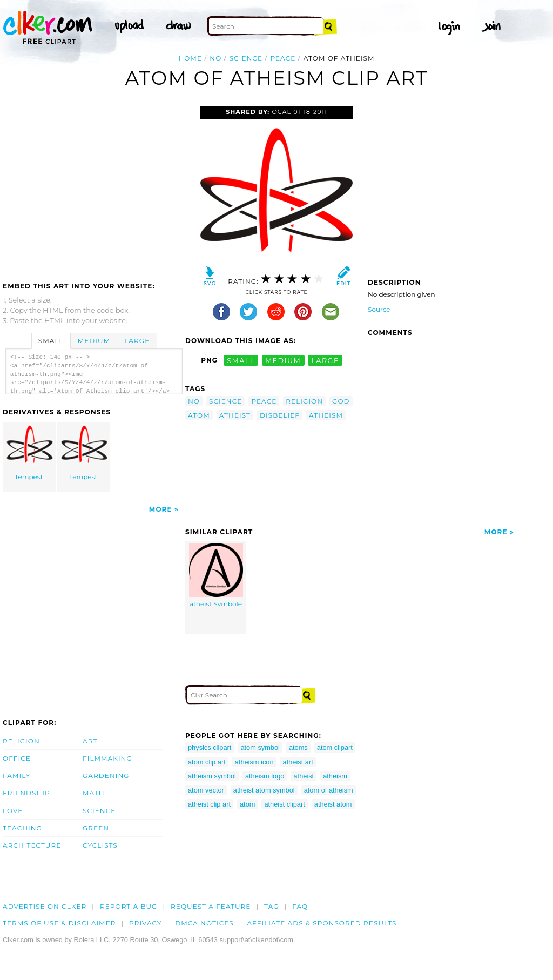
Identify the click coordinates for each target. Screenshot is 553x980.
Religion (21, 741)
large (325, 360)
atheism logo (265, 776)
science (246, 58)
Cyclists (100, 845)
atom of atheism (329, 790)
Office (17, 758)
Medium (94, 341)
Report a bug (129, 906)
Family (16, 776)
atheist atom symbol (264, 790)
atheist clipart (284, 804)
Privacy (146, 923)
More (161, 509)
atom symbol (260, 747)
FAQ (300, 906)
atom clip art (207, 762)
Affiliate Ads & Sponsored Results (322, 923)
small (241, 360)
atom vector (206, 790)
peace (283, 58)
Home (190, 58)
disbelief (280, 415)
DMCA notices (204, 923)
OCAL (281, 112)
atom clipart (335, 747)
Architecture (32, 845)
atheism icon (254, 762)
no (215, 58)
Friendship (26, 793)
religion (304, 401)
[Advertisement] (93, 187)
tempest (30, 452)
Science (99, 811)
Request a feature (211, 906)
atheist (235, 415)
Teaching (22, 828)
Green (96, 828)
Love (13, 811)
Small (51, 341)
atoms (298, 747)
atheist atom (333, 804)
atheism (326, 415)
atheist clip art (209, 804)
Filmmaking (107, 758)
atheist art (298, 762)
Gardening (106, 776)
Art (90, 741)
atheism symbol (212, 776)
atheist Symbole (216, 575)
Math (94, 793)
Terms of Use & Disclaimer (59, 923)
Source (379, 309)
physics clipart (210, 747)
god (341, 401)
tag (271, 906)
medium (283, 360)
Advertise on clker (45, 906)
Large (137, 341)
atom (199, 415)
